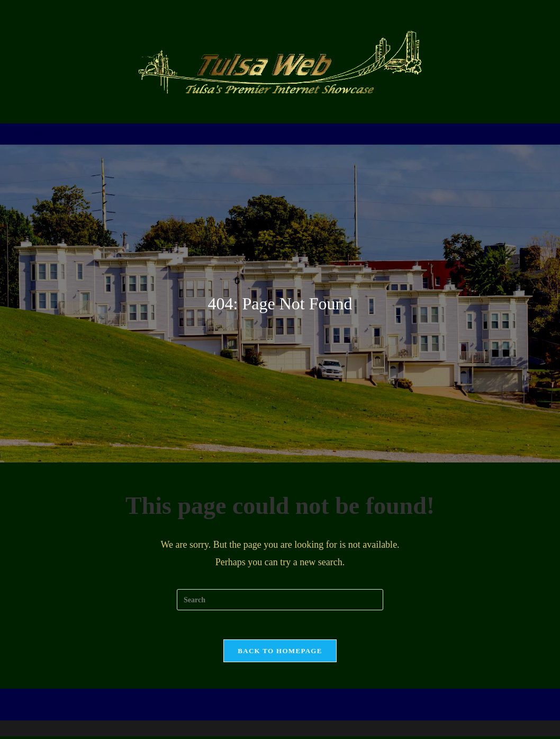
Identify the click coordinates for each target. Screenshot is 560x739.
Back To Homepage (280, 653)
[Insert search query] (280, 600)
